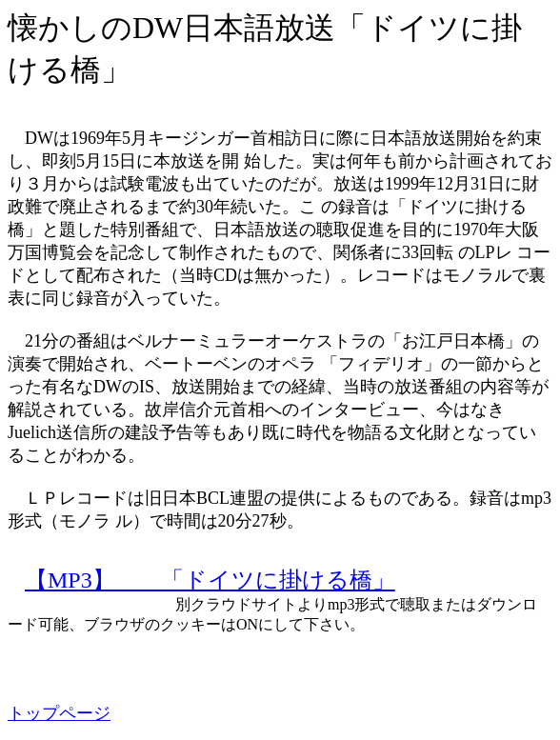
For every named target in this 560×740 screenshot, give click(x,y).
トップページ (59, 713)
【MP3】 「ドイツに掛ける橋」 (210, 580)
